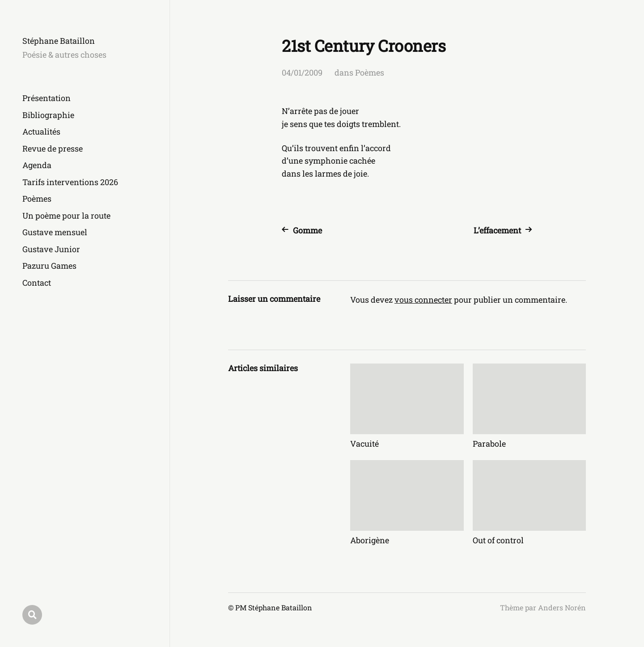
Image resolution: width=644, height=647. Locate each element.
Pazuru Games (49, 266)
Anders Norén (562, 607)
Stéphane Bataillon (59, 41)
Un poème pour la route (66, 216)
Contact (37, 283)
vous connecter (423, 300)
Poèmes (37, 199)
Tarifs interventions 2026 (70, 182)
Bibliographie (48, 115)
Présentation (47, 98)
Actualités (41, 131)
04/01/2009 (302, 72)
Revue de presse (53, 148)
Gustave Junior (51, 249)
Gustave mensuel (55, 232)
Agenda (37, 165)
